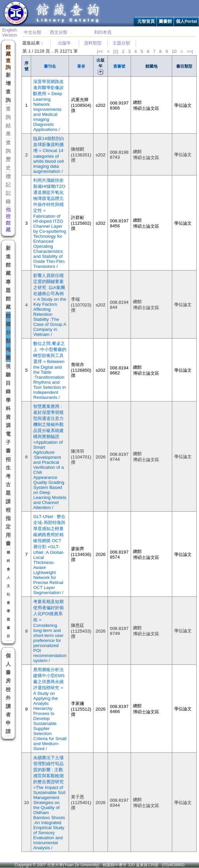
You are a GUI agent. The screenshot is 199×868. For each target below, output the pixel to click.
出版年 (64, 43)
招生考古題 (8, 476)
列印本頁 (103, 32)
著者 (81, 66)
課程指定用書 (8, 523)
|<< (100, 51)
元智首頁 (146, 21)
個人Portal (186, 21)
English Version (9, 32)
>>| (190, 51)
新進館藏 (8, 261)
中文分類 (32, 32)
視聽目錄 (8, 379)
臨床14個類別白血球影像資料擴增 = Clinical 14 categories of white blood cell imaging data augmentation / (49, 155)
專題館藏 (8, 295)
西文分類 (59, 32)
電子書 (8, 442)
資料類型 (93, 43)
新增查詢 (8, 88)
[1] (116, 51)
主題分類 (121, 43)
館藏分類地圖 (8, 337)
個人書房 (8, 668)
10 (174, 51)
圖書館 (165, 21)
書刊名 (50, 66)
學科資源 (8, 413)
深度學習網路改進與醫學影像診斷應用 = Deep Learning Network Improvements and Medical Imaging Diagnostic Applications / (48, 105)
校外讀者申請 (8, 710)
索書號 (119, 66)
